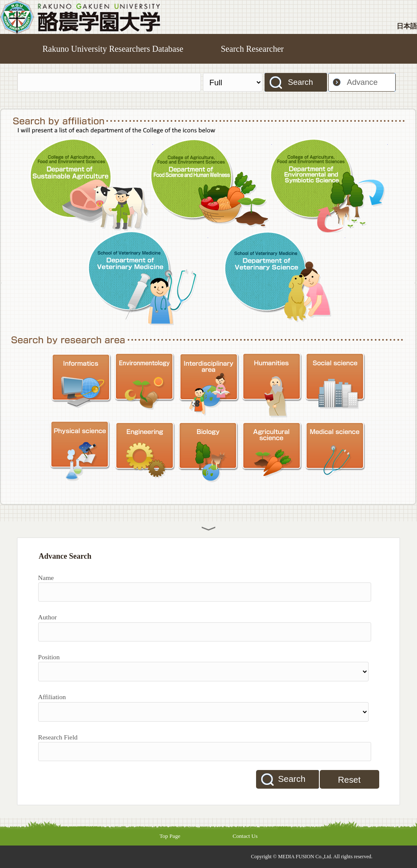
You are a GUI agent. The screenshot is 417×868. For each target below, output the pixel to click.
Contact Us (245, 836)
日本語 (407, 26)
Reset (349, 780)
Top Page (170, 836)
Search (300, 82)
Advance (362, 82)
